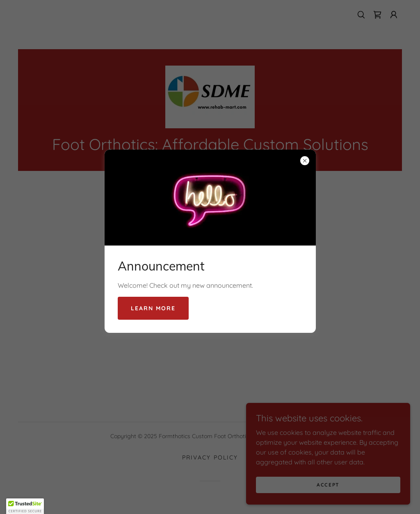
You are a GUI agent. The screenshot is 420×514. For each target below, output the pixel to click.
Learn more (153, 308)
